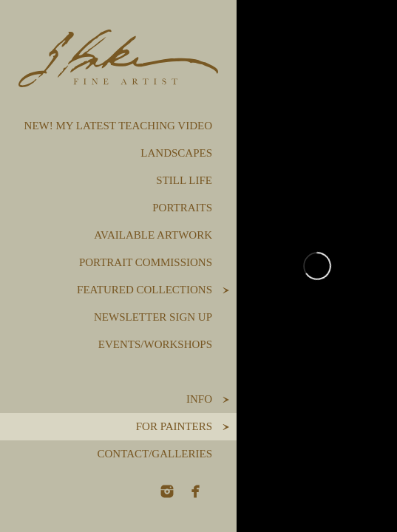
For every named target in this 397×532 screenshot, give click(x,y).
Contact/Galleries (155, 454)
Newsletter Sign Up (153, 317)
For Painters (174, 426)
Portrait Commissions (146, 262)
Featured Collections (145, 290)
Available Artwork (153, 235)
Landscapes (176, 153)
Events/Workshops (155, 344)
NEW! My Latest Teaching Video (118, 126)
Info (199, 399)
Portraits (182, 208)
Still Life (184, 180)
